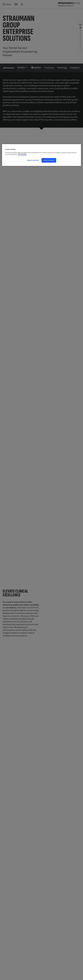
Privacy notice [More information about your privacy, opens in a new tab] (22, 154)
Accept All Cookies (49, 160)
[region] (41, 155)
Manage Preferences (33, 160)
